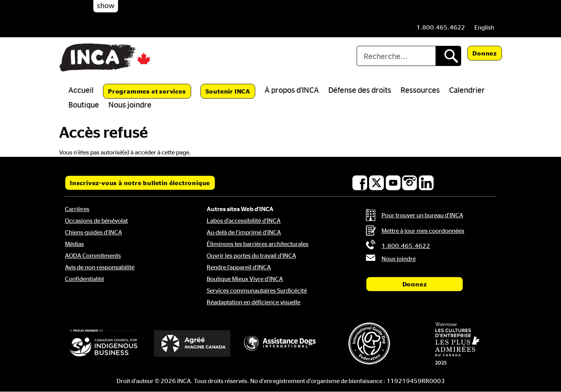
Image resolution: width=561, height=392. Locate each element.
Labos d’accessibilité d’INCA (244, 220)
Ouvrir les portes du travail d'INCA (251, 255)
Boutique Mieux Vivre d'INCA (245, 279)
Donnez (485, 53)
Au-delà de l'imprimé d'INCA (244, 232)
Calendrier (467, 90)
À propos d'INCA (292, 90)
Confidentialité (84, 279)
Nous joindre (130, 104)
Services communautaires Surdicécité (257, 290)
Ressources (420, 90)
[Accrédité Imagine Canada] (192, 343)
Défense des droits (360, 90)
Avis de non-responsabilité (100, 267)
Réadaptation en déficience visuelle (253, 302)
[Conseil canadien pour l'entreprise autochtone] (104, 343)
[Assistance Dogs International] (280, 343)
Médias (74, 244)
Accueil (81, 90)
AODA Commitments (93, 255)
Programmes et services (147, 91)
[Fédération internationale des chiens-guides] (369, 343)
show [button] (106, 5)
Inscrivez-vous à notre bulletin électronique (140, 183)
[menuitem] (484, 27)
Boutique (84, 104)
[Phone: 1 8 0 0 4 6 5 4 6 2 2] (441, 27)
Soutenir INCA (228, 91)
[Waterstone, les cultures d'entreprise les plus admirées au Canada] (457, 343)
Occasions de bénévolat (96, 220)
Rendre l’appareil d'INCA (239, 267)
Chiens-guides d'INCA (93, 232)
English (484, 27)
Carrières (77, 209)
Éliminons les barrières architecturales (258, 244)
